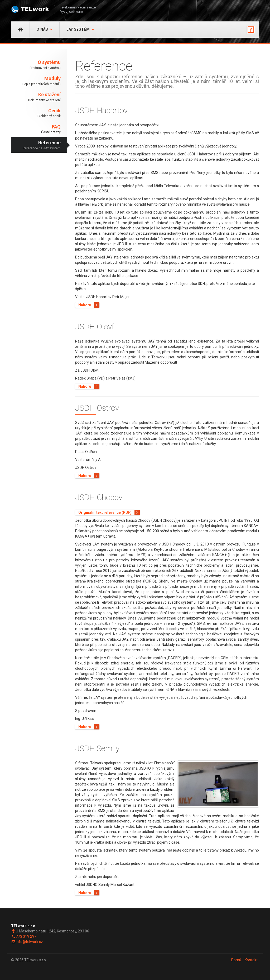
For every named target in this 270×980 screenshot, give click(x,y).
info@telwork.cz (29, 942)
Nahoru (89, 305)
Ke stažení (36, 97)
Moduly (36, 81)
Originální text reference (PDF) (109, 512)
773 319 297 (26, 936)
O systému (36, 65)
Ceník (36, 113)
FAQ (36, 129)
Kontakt (251, 960)
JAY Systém (80, 29)
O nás (45, 29)
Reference (36, 145)
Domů (236, 960)
